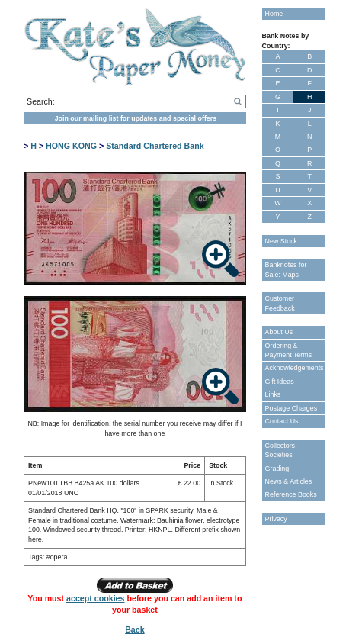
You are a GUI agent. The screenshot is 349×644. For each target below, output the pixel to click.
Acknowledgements (295, 368)
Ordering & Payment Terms (289, 350)
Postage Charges (291, 408)
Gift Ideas (280, 382)
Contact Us (282, 421)
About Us (279, 332)
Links (273, 394)
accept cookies (95, 598)
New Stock (281, 241)
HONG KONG (71, 146)
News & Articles (289, 481)
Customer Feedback (280, 303)
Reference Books (291, 494)
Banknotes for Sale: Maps (286, 269)
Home (274, 14)
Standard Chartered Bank (155, 146)
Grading (277, 469)
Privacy (276, 519)
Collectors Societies (280, 450)
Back (134, 630)
